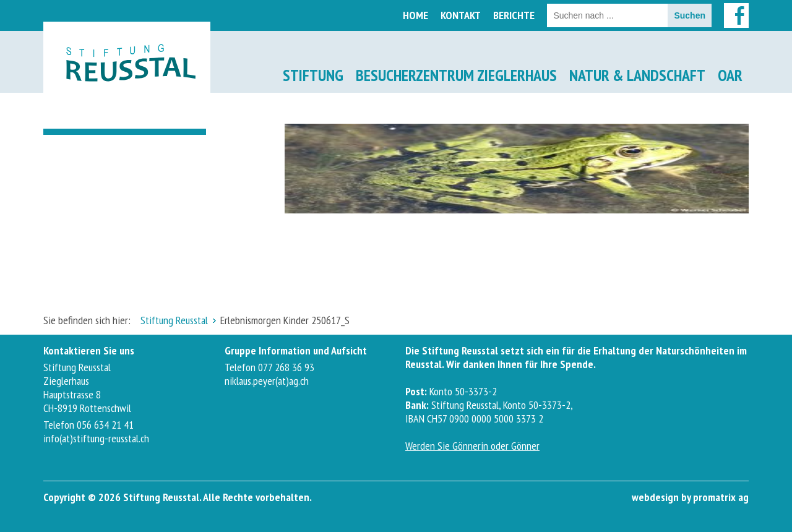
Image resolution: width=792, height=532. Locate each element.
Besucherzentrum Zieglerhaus (456, 75)
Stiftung (313, 75)
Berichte (514, 15)
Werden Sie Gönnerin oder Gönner (472, 446)
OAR (730, 75)
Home (415, 15)
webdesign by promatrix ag (690, 497)
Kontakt (461, 15)
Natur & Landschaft (637, 75)
